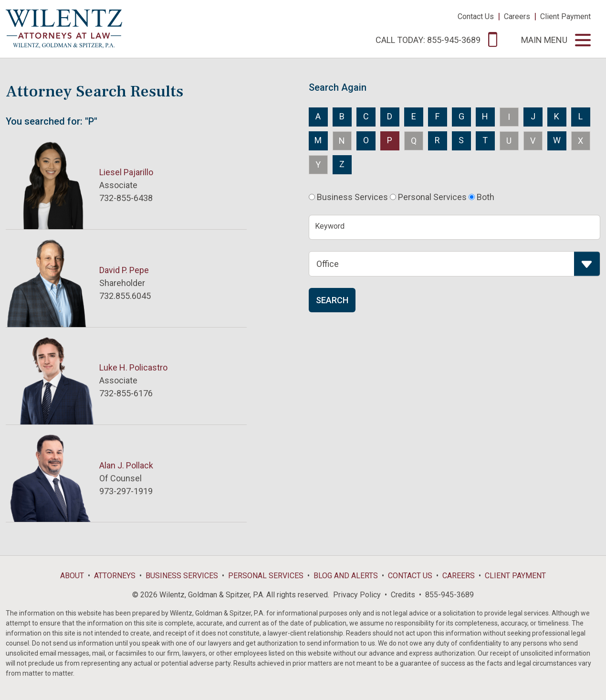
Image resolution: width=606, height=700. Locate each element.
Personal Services (266, 576)
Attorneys (115, 576)
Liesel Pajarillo (126, 172)
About (72, 576)
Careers (517, 16)
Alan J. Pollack (126, 465)
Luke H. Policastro (133, 367)
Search (332, 300)
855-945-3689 (449, 595)
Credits (403, 595)
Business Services (182, 576)
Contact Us (476, 16)
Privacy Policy (357, 595)
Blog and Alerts (346, 576)
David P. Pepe (124, 270)
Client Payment (565, 16)
